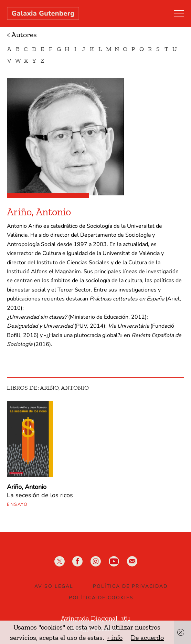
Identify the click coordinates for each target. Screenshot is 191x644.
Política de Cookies (101, 598)
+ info (115, 637)
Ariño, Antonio (27, 487)
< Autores (22, 35)
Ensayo (17, 504)
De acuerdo (147, 637)
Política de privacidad (130, 586)
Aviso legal (54, 586)
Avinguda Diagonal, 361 (96, 618)
